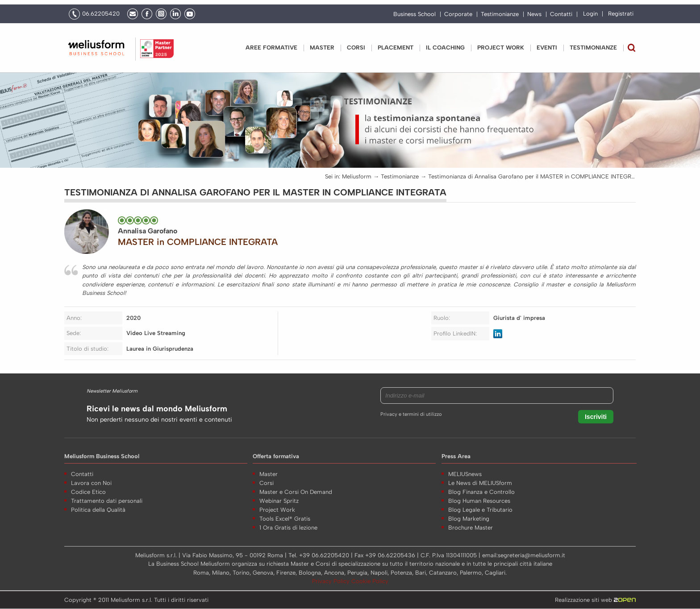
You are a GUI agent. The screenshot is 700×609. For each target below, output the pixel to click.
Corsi (356, 48)
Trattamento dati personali (107, 501)
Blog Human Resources (479, 501)
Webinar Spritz (279, 501)
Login (590, 14)
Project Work (277, 510)
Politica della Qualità (98, 510)
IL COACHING (445, 48)
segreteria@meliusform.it (531, 555)
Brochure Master (471, 528)
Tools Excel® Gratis (285, 519)
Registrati (621, 14)
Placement (396, 48)
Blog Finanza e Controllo (481, 492)
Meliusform (357, 176)
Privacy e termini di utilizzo (411, 414)
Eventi (547, 48)
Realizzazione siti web (595, 600)
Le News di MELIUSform (480, 483)
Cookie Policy (370, 581)
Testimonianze (500, 14)
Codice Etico (88, 492)
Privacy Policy (332, 581)
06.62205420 (101, 14)
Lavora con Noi (91, 483)
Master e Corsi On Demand (296, 492)
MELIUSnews (465, 474)
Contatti (561, 14)
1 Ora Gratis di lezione (288, 528)
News (534, 14)
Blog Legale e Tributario (480, 510)
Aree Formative (271, 48)
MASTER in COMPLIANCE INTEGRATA (198, 242)
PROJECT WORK (501, 48)
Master (322, 48)
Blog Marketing (469, 519)
